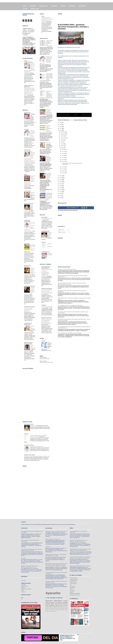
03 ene (64, 173)
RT (22, 599)
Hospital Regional (56, 608)
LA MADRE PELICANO (47, 219)
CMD (22, 590)
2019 (61, 176)
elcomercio (72, 586)
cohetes (65, 602)
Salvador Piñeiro (59, 605)
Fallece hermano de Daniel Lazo (53, 539)
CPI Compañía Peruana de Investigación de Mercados (70, 306)
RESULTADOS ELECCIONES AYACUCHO (46, 362)
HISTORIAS (44, 217)
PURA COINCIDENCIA (28, 62)
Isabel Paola (33, 426)
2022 (61, 126)
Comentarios (62, 232)
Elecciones (58, 601)
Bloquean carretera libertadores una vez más (49, 112)
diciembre (63, 132)
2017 (61, 180)
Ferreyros (50, 608)
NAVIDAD (63, 6)
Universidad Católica (60, 610)
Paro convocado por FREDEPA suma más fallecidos (70, 333)
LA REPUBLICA (46, 252)
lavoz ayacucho (73, 584)
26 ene (64, 154)
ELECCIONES (82, 6)
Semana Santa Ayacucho (28, 266)
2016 (61, 182)
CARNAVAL (54, 6)
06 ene (64, 171)
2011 (61, 192)
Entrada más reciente (64, 115)
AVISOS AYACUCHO (29, 307)
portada (53, 611)
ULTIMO (25, 9)
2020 (61, 130)
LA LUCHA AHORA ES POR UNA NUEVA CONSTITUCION (47, 291)
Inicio (76, 115)
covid (63, 607)
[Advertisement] (76, 18)
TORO (55, 610)
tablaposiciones (25, 586)
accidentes (52, 605)
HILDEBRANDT (46, 231)
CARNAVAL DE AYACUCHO (28, 324)
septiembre (63, 138)
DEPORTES (33, 6)
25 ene (64, 155)
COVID (43, 341)
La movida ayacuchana (63, 608)
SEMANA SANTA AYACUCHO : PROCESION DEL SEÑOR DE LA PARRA (56, 555)
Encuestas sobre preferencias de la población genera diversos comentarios (32, 550)
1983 (61, 198)
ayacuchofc (27, 244)
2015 (61, 184)
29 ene (64, 150)
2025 (61, 124)
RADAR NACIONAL (47, 318)
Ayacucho (26, 129)
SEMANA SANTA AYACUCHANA (28, 343)
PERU (26, 175)
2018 (61, 178)
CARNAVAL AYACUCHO (27, 221)
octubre (63, 136)
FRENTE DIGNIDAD (47, 289)
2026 (61, 122)
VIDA (43, 16)
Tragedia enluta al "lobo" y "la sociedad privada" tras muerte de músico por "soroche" (28, 32)
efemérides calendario (75, 593)
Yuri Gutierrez (59, 602)
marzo (62, 144)
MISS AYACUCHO (29, 204)
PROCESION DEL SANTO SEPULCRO (32, 271)
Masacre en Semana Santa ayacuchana (67, 269)
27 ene (64, 152)
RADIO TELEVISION (30, 455)
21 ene (64, 159)
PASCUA (47, 610)
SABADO (51, 610)
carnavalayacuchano (29, 445)
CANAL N (23, 592)
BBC (22, 598)
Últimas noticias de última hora (29, 86)
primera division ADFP (26, 589)
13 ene (64, 167)
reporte (49, 342)
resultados (24, 585)
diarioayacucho (73, 582)
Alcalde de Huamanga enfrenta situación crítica (49, 176)
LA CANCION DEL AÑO (47, 307)
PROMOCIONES (35, 9)
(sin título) (49, 143)
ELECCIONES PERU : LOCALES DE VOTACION (49, 43)
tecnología (72, 591)
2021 (61, 128)
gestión (71, 592)
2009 (61, 194)
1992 (61, 196)
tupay (55, 611)
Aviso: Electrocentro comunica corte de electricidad (28, 309)
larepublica (72, 588)
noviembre (63, 134)
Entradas (61, 230)
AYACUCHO (27, 113)
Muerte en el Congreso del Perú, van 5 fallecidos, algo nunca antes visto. (30, 567)
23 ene (64, 158)
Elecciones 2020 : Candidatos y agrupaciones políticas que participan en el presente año (80, 558)
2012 (61, 190)
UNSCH (43, 242)
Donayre (50, 607)
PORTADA (48, 547)
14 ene (64, 161)
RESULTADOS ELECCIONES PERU (45, 358)
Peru (47, 605)
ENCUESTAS (27, 191)
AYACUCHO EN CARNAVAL (37, 446)
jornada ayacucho (74, 579)
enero (62, 148)
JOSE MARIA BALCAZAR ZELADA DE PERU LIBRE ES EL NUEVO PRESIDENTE (46, 77)
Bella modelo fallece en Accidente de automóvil (56, 531)
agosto (62, 140)
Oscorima (65, 604)
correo (71, 589)
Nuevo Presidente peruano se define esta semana (49, 159)
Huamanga (55, 607)
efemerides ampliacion (75, 595)
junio (62, 142)
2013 (61, 188)
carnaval (60, 607)
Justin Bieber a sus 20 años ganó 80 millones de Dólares (36, 456)
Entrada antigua (86, 115)
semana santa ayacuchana (53, 604)
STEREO (44, 305)
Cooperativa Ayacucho (29, 286)
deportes (23, 588)
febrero (62, 146)
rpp (71, 585)
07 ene (64, 169)
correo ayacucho (74, 578)
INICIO (25, 6)
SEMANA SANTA (44, 6)
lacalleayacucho (73, 581)
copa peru (23, 580)
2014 (61, 186)
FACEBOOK (72, 6)
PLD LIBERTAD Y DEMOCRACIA (46, 267)
